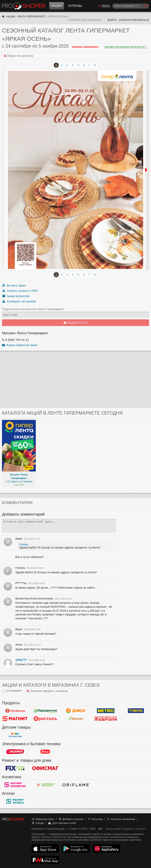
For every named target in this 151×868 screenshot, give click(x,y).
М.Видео (45, 752)
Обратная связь (43, 819)
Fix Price (15, 768)
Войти (112, 20)
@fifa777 (21, 660)
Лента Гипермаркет (31, 16)
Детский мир (15, 735)
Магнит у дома (15, 719)
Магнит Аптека (15, 801)
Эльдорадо (15, 752)
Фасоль (75, 719)
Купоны (75, 6)
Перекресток (45, 711)
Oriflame (75, 785)
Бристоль (45, 719)
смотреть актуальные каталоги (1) (126, 47)
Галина (24, 544)
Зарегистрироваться (134, 20)
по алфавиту (12, 691)
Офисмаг (45, 768)
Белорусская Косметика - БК (45, 785)
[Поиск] (131, 6)
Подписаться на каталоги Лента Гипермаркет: (33, 309)
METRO (106, 711)
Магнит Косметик (15, 785)
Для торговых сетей (62, 823)
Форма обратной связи (20, 345)
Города (38, 823)
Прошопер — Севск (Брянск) (24, 6)
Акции (57, 6)
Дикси (75, 711)
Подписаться (76, 323)
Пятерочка (15, 711)
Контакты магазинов (121, 819)
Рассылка (95, 819)
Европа (106, 719)
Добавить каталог (71, 819)
